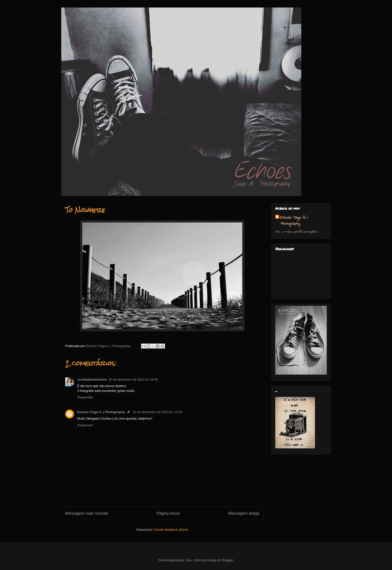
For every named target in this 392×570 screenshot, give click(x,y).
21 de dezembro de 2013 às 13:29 (157, 412)
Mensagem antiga (244, 513)
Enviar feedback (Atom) (171, 530)
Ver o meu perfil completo (296, 232)
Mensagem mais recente (87, 513)
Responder (85, 397)
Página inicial (168, 513)
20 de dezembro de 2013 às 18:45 (133, 379)
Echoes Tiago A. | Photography (101, 412)
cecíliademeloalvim (92, 379)
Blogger (227, 560)
